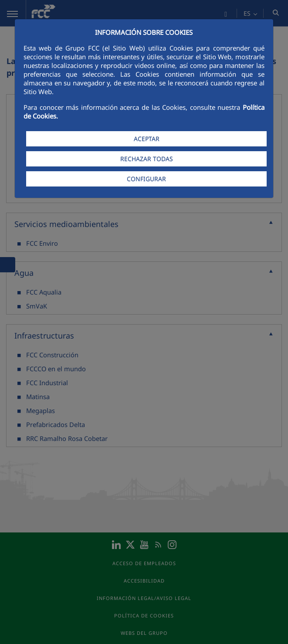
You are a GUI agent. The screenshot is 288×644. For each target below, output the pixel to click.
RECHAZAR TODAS (147, 159)
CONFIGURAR (146, 179)
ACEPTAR (147, 139)
